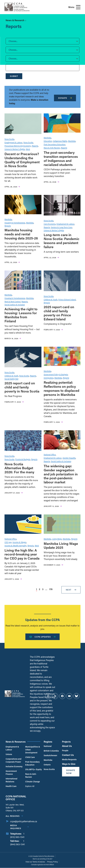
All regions (13, 816)
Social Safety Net (11, 379)
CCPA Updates (42, 637)
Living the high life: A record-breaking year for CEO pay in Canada (22, 554)
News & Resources (16, 742)
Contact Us (68, 755)
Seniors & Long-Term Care (62, 227)
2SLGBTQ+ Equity (33, 769)
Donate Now (71, 772)
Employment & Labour (13, 142)
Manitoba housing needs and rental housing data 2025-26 (21, 234)
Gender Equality (69, 458)
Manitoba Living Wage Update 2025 (61, 546)
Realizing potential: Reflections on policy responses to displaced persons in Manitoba (61, 388)
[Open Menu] (78, 7)
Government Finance (11, 773)
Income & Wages (19, 542)
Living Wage (57, 539)
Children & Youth (51, 299)
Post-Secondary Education (54, 144)
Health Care (11, 786)
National (48, 746)
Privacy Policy (53, 862)
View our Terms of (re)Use (35, 862)
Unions (9, 754)
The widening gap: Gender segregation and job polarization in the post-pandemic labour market (61, 474)
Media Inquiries (16, 827)
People (65, 750)
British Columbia (51, 751)
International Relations (11, 780)
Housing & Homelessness (15, 223)
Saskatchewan (50, 755)
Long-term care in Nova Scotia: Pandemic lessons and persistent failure (62, 241)
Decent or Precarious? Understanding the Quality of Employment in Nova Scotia (22, 160)
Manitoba (47, 138)
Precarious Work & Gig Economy (18, 146)
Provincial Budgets (23, 459)
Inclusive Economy (14, 766)
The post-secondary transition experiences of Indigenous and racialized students (61, 158)
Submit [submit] (14, 76)
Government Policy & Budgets (56, 374)
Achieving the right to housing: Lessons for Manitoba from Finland (21, 315)
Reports (35, 146)
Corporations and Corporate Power (13, 760)
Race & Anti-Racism (52, 148)
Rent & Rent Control (12, 301)
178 (51, 589)
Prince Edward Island (67, 299)
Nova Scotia (9, 139)
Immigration (49, 378)
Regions (48, 742)
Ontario (47, 765)
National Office (50, 454)
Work (28, 149)
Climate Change (33, 782)
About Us (67, 746)
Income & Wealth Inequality (16, 545)
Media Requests (69, 759)
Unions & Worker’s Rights (15, 149)
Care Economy (50, 224)
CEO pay (8, 542)
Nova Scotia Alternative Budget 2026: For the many (19, 468)
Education (48, 141)
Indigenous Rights (60, 141)
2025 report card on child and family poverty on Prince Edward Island (59, 313)
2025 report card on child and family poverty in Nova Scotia (22, 387)
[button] (42, 41)
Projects (66, 742)
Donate (65, 98)
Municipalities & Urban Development (33, 750)
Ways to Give (69, 764)
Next (71, 590)
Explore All (30, 786)
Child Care (30, 757)
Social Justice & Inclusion (15, 304)
